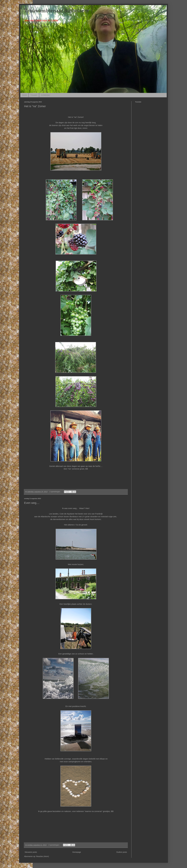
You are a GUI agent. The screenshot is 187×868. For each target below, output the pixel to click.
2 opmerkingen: (55, 492)
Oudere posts (122, 852)
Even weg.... (32, 503)
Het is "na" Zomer (35, 106)
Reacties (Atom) (43, 856)
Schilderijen (45, 95)
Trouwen (34, 95)
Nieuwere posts (31, 852)
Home (24, 95)
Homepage (77, 852)
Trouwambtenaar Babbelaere (57, 11)
